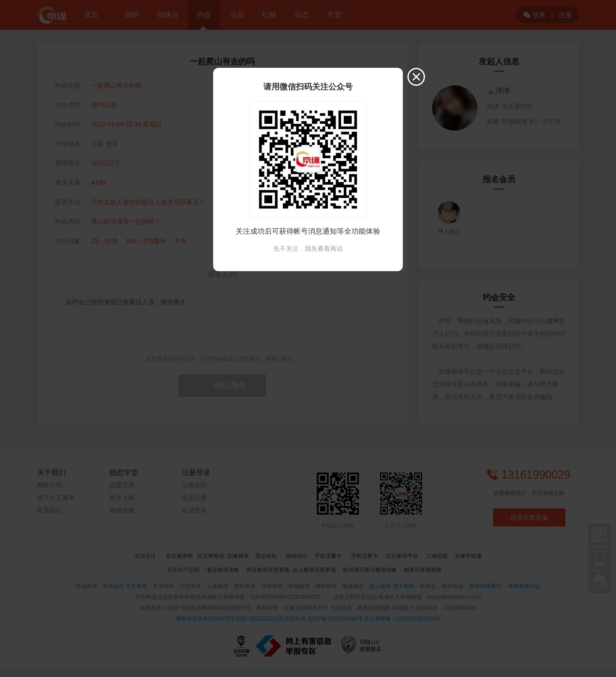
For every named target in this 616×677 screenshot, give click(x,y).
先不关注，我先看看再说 (308, 249)
